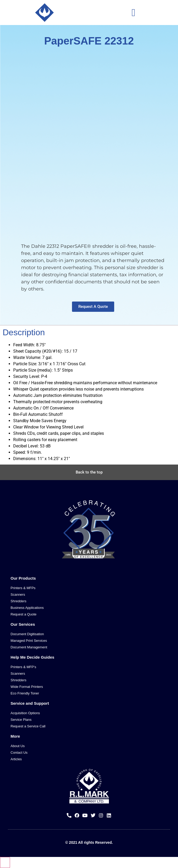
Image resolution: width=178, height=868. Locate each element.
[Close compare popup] (5, 862)
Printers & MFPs (23, 588)
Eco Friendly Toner (25, 693)
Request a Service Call (28, 726)
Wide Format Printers (27, 687)
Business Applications (27, 608)
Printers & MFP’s (23, 667)
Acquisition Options (25, 713)
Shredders (18, 601)
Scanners (18, 595)
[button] (133, 13)
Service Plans (21, 720)
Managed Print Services (29, 641)
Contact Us (19, 753)
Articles (16, 759)
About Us (18, 746)
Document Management (29, 647)
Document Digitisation (27, 634)
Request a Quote (23, 614)
